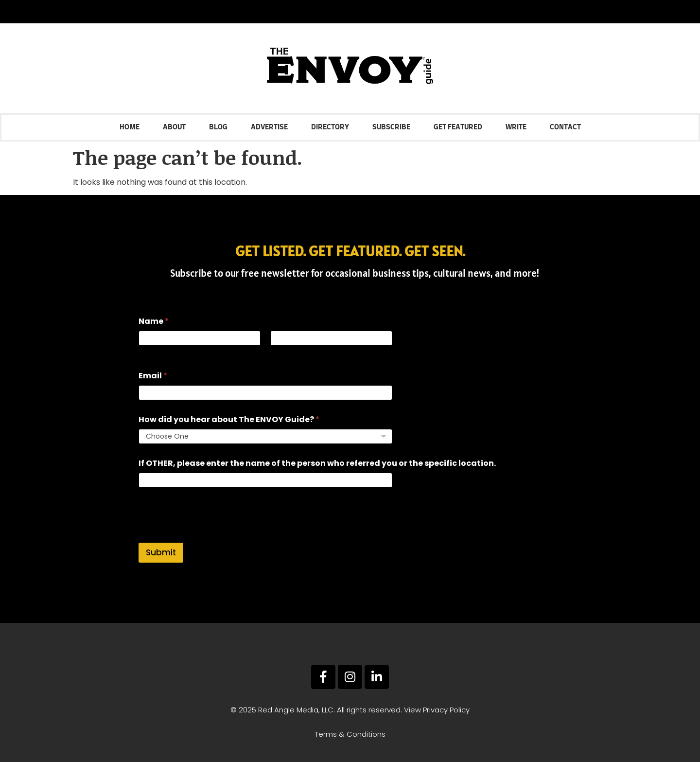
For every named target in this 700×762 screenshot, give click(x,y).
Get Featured (458, 127)
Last (277, 352)
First (145, 352)
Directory (330, 127)
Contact (565, 127)
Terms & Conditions (350, 734)
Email (153, 376)
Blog (218, 127)
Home (130, 127)
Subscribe (391, 127)
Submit (161, 552)
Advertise (269, 127)
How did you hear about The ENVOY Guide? (229, 419)
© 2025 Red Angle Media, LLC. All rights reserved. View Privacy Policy (350, 710)
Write (516, 127)
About (174, 127)
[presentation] (212, 536)
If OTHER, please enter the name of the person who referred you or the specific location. (317, 463)
